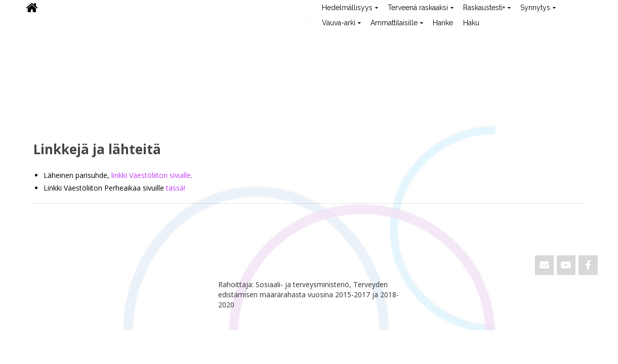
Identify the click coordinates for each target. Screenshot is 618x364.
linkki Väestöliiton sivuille (151, 175)
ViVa (38, 38)
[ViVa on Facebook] (588, 265)
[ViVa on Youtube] (566, 265)
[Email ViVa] (544, 265)
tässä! (176, 188)
